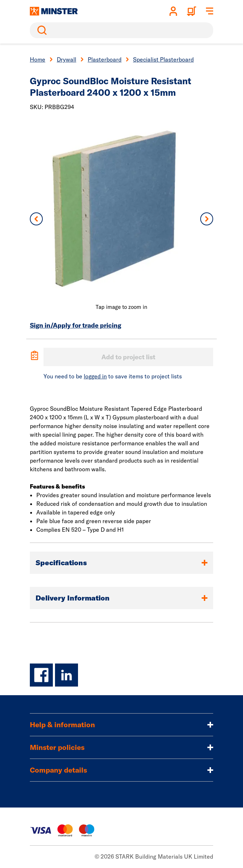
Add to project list (128, 357)
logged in (95, 376)
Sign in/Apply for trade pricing (75, 325)
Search (41, 30)
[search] (121, 30)
